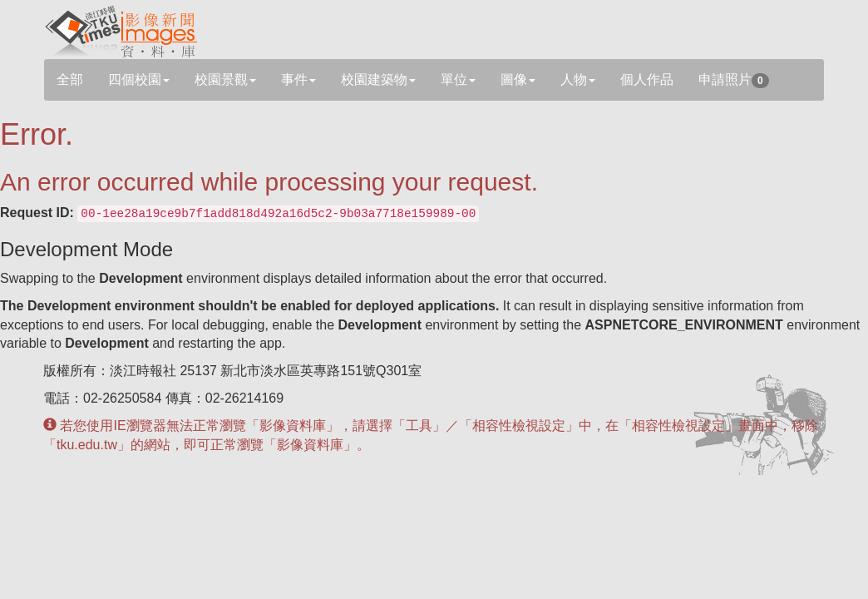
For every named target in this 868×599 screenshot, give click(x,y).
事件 (298, 79)
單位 (458, 79)
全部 (70, 79)
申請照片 (734, 80)
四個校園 (139, 79)
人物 (578, 79)
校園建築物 (378, 79)
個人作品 (647, 79)
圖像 (518, 79)
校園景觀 (225, 79)
